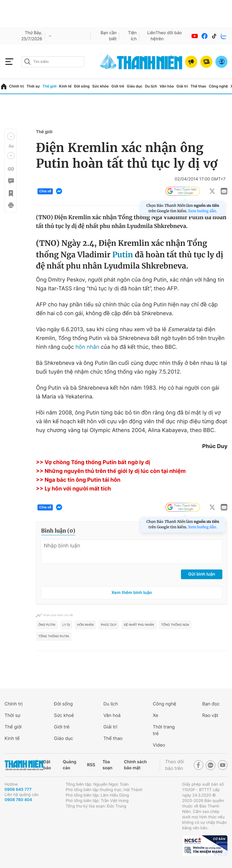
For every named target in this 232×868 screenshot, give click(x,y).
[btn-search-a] (27, 62)
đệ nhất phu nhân (139, 625)
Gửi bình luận (202, 574)
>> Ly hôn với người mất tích (73, 489)
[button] (11, 136)
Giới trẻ (118, 86)
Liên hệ (151, 36)
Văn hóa (167, 86)
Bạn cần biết (109, 36)
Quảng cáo (70, 765)
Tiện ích (132, 36)
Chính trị (17, 86)
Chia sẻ (45, 191)
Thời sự (33, 86)
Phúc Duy (109, 625)
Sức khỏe (100, 86)
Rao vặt (210, 715)
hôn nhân (87, 347)
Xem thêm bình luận (132, 593)
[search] (53, 62)
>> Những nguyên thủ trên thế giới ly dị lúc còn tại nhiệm (111, 471)
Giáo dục (135, 86)
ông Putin (47, 625)
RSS (91, 765)
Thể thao (198, 86)
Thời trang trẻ (164, 730)
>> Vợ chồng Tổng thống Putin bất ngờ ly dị (93, 462)
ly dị (66, 625)
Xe (156, 715)
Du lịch (151, 86)
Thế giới (49, 86)
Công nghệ (218, 86)
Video (159, 745)
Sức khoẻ (64, 715)
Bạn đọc (211, 704)
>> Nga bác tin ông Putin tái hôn (78, 480)
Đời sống (82, 86)
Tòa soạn (107, 765)
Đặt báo (47, 765)
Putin (123, 255)
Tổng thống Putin (54, 636)
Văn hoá (112, 715)
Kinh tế (65, 86)
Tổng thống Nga (175, 625)
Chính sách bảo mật (135, 765)
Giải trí (182, 86)
